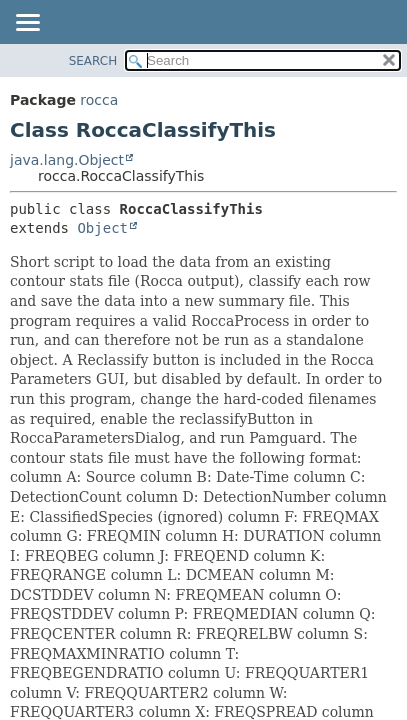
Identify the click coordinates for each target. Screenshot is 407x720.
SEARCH (93, 61)
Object (102, 228)
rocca (99, 100)
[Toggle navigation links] (27, 24)
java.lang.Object (67, 160)
